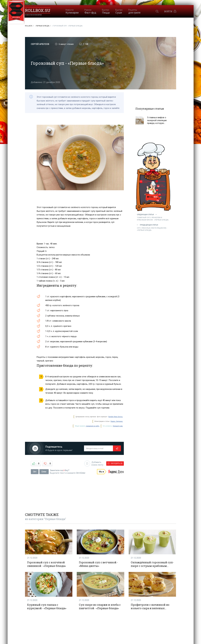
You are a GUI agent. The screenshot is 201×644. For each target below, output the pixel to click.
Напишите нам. (118, 426)
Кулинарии (72, 11)
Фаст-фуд (90, 11)
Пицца (106, 11)
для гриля (134, 11)
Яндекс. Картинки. (117, 421)
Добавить (94, 463)
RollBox (29, 26)
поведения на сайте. (93, 426)
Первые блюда (43, 26)
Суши (119, 11)
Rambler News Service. (116, 417)
